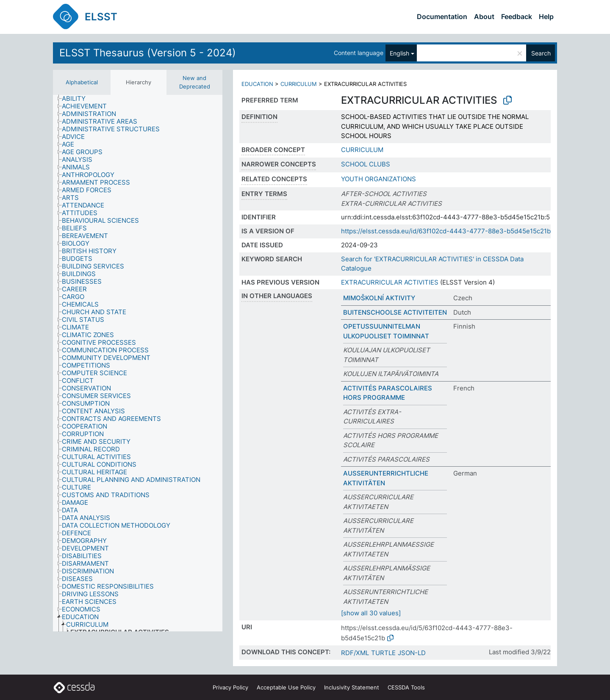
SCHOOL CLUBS (366, 164)
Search (541, 53)
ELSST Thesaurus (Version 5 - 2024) (148, 53)
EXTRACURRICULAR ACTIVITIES (390, 282)
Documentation (442, 17)
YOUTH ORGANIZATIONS (378, 179)
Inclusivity (352, 687)
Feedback (517, 17)
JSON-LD (412, 653)
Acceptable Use (286, 687)
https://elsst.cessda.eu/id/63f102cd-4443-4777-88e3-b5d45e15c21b (446, 231)
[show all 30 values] (371, 613)
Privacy (230, 687)
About (484, 17)
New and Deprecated (195, 82)
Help (546, 17)
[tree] (138, 363)
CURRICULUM (299, 84)
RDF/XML (355, 653)
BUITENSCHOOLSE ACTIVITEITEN (395, 312)
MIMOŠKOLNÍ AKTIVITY (379, 298)
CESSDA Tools (406, 687)
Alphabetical (82, 82)
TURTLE (383, 653)
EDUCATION (257, 84)
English (399, 53)
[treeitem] (77, 99)
